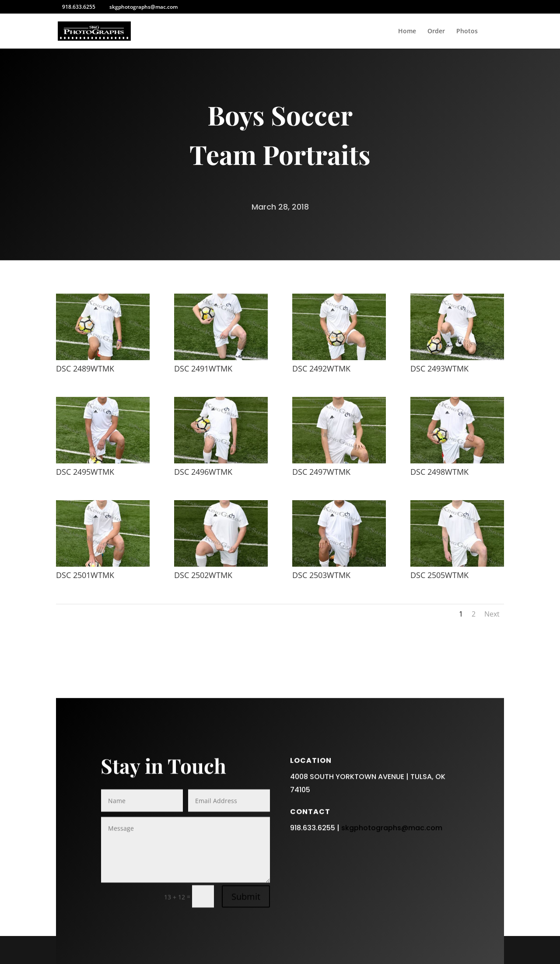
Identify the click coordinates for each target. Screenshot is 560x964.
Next (492, 614)
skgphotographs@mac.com (392, 861)
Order (436, 32)
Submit (246, 930)
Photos (467, 32)
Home (407, 32)
